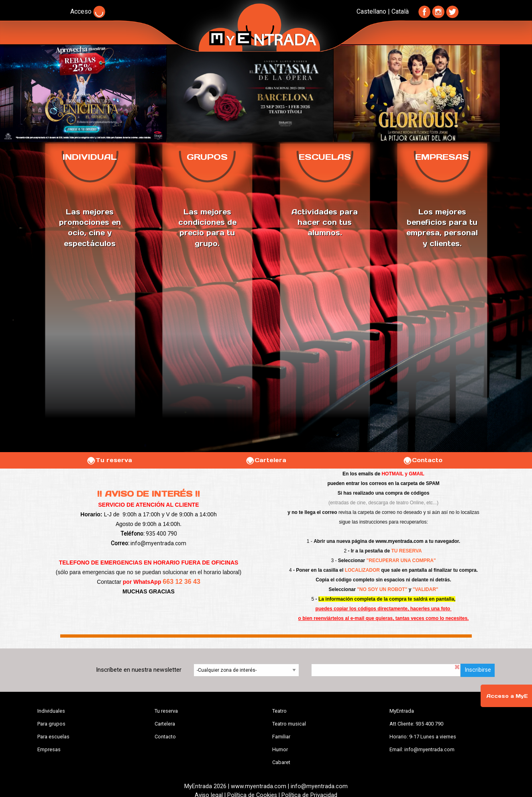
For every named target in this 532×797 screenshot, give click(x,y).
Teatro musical (289, 724)
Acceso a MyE (507, 696)
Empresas (49, 749)
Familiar (281, 737)
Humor (280, 749)
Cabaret (281, 762)
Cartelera (266, 460)
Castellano (371, 11)
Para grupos (51, 724)
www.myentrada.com (400, 541)
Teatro (279, 711)
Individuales (51, 711)
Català (400, 11)
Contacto (423, 460)
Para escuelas (53, 737)
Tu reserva (109, 460)
